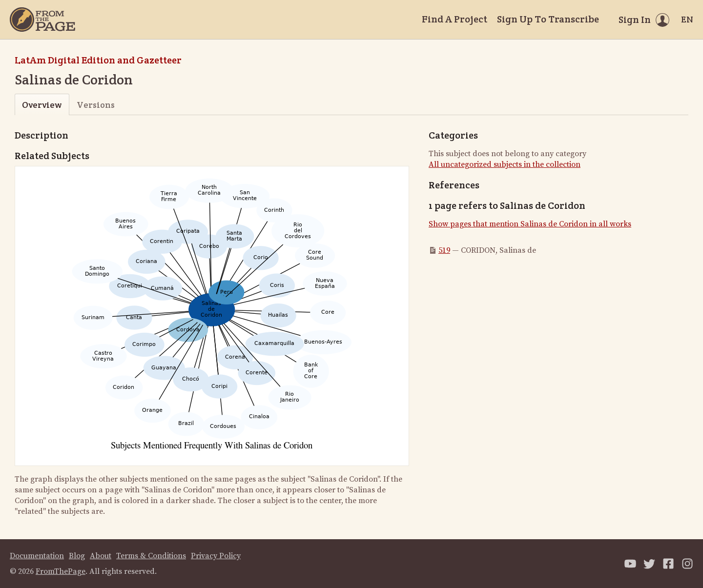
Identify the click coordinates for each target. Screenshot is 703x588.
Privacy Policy (216, 556)
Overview (42, 105)
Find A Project (455, 19)
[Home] (42, 20)
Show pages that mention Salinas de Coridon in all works (530, 224)
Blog (77, 556)
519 (444, 250)
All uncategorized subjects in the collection (505, 164)
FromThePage (61, 571)
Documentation (37, 556)
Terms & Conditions (151, 556)
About (101, 556)
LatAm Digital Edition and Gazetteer (98, 60)
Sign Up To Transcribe (548, 19)
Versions (96, 105)
